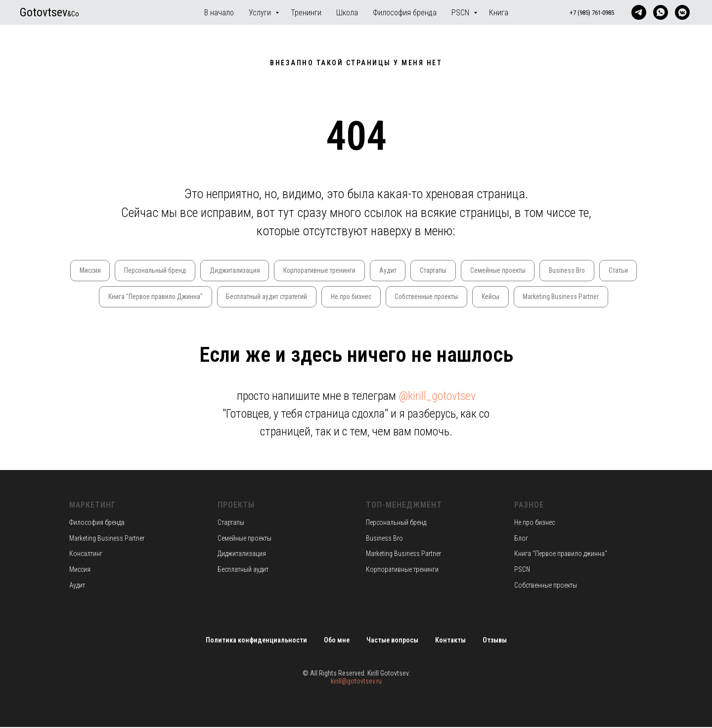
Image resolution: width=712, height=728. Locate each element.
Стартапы (456, 270)
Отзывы (495, 641)
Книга (499, 13)
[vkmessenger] (682, 12)
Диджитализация (254, 270)
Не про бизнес (373, 297)
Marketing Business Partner (588, 297)
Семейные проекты (522, 270)
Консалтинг (86, 555)
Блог (521, 539)
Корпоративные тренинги (340, 270)
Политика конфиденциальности (256, 641)
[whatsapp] (661, 12)
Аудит (410, 270)
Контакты (450, 641)
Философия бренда (405, 13)
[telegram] (639, 12)
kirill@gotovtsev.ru (356, 682)
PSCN (461, 13)
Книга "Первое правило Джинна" (173, 297)
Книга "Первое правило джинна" (561, 555)
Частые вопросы (392, 641)
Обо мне (337, 641)
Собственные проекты (451, 297)
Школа (347, 13)
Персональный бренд (173, 270)
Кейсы (517, 297)
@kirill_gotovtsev (437, 397)
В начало (219, 13)
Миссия (107, 270)
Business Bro (593, 270)
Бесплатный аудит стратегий (287, 297)
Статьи (92, 297)
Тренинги (306, 13)
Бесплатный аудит (243, 570)
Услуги (261, 13)
